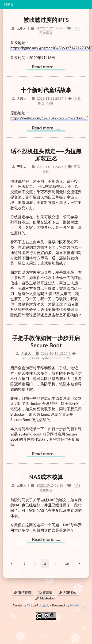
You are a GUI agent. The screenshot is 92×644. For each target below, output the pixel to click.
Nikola (75, 605)
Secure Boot (30, 358)
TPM (67, 358)
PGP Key (68, 592)
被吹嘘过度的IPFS (46, 20)
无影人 (44, 605)
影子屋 (9, 5)
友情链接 (22, 592)
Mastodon (45, 598)
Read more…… (46, 67)
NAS (77, 485)
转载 (50, 103)
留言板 (45, 592)
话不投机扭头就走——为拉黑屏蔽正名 (46, 155)
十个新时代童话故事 (46, 90)
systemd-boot (52, 358)
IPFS (77, 28)
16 (67, 563)
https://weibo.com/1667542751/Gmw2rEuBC (48, 118)
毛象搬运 (46, 33)
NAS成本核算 (46, 477)
